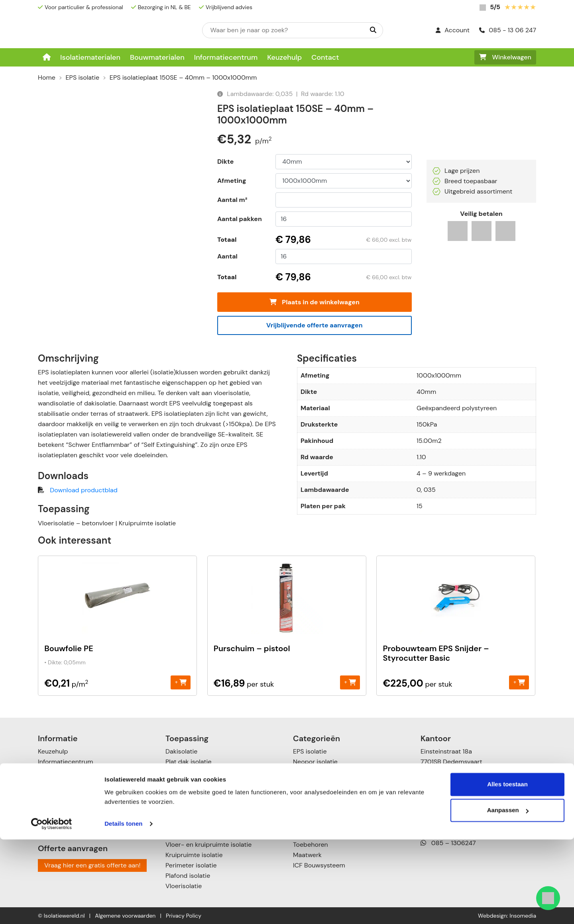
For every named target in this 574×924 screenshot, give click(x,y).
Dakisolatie (181, 751)
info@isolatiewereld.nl (459, 816)
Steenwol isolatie (318, 803)
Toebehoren (311, 845)
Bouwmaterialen (157, 57)
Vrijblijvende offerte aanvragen (315, 325)
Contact (325, 57)
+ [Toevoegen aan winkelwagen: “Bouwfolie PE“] (181, 682)
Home (47, 77)
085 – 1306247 (448, 843)
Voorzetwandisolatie (195, 834)
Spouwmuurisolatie (194, 824)
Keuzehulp (284, 57)
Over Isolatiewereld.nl (69, 772)
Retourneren (56, 803)
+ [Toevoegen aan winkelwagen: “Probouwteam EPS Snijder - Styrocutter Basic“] (519, 682)
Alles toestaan (507, 869)
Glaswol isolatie (316, 813)
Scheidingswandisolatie (200, 813)
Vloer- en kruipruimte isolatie (208, 845)
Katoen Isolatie (315, 824)
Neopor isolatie (315, 762)
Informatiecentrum (226, 57)
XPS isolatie (310, 793)
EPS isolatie (83, 77)
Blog (44, 824)
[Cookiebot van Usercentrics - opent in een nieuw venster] (52, 908)
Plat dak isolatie (189, 762)
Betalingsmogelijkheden (73, 782)
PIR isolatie (309, 772)
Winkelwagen (505, 57)
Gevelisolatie (184, 803)
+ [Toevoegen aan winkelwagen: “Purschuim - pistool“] (350, 682)
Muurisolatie (183, 793)
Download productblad (84, 490)
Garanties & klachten (69, 813)
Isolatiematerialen (90, 57)
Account (453, 30)
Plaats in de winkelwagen (315, 302)
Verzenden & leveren (68, 793)
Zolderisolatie (185, 782)
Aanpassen (508, 895)
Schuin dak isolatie (193, 772)
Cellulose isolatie (318, 834)
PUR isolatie (310, 782)
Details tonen (123, 908)
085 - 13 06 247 (508, 30)
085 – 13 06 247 (451, 806)
